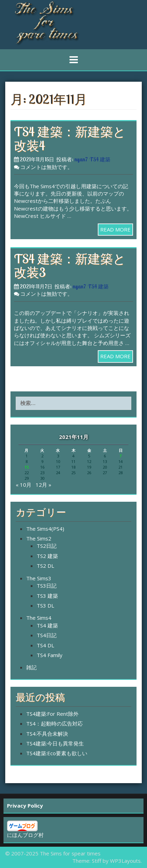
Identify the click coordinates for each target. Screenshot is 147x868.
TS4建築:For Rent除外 (52, 714)
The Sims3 (39, 578)
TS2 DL (45, 566)
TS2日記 (47, 546)
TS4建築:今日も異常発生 (55, 743)
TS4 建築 (100, 159)
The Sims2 (39, 538)
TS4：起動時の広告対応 (54, 723)
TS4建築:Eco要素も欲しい (57, 753)
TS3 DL (45, 605)
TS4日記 (47, 635)
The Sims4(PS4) (45, 529)
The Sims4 (39, 618)
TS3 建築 (47, 596)
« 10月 (24, 485)
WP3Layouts (125, 861)
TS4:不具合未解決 (47, 734)
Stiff (97, 861)
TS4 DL (45, 645)
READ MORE (115, 229)
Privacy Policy (25, 806)
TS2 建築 (47, 556)
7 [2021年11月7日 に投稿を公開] (120, 456)
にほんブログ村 (25, 835)
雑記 (31, 667)
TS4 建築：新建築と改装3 (70, 266)
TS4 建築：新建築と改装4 (70, 138)
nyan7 (81, 159)
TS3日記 (47, 586)
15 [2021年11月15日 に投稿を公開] (27, 467)
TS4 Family (50, 655)
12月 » (43, 485)
